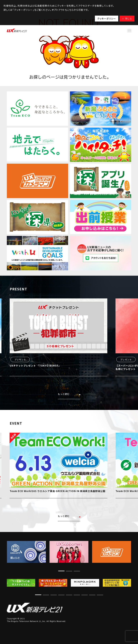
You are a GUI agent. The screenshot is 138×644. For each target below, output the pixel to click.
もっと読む (69, 394)
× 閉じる (127, 19)
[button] (61, 571)
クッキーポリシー (107, 19)
